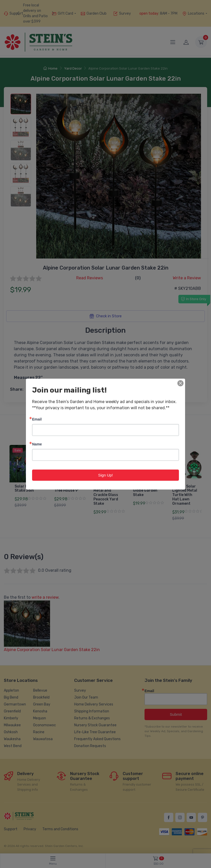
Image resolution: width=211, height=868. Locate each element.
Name (37, 444)
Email (37, 419)
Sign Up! (106, 475)
